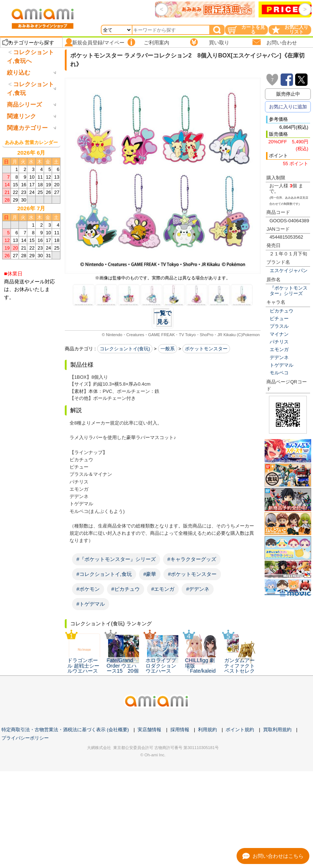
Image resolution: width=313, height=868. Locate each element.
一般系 (168, 349)
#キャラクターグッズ (192, 559)
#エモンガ (163, 589)
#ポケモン (88, 589)
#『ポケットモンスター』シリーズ (116, 559)
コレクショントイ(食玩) (125, 349)
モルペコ (279, 373)
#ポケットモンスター (192, 574)
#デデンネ (198, 589)
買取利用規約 (277, 730)
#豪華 (150, 574)
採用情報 (180, 730)
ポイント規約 (240, 730)
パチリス (279, 342)
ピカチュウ (282, 311)
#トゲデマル (91, 604)
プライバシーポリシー (25, 738)
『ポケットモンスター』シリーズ (289, 291)
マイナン (279, 334)
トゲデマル (282, 365)
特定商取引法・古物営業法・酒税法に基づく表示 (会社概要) (65, 730)
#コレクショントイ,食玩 (104, 574)
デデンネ (279, 357)
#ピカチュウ (126, 589)
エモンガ (279, 349)
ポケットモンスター (206, 349)
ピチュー (279, 318)
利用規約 (207, 730)
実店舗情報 (149, 730)
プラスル (279, 326)
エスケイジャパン (289, 270)
